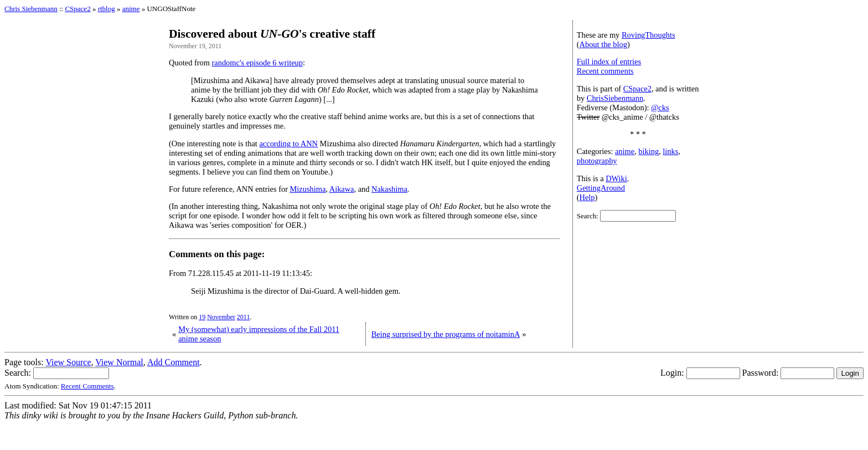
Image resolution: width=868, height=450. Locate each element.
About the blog (603, 44)
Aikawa (342, 189)
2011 (244, 317)
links (670, 151)
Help (587, 197)
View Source (68, 362)
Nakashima (389, 189)
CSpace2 (77, 9)
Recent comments (605, 71)
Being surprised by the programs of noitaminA (446, 334)
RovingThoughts (649, 35)
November (221, 317)
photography (597, 161)
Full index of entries (609, 62)
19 (202, 317)
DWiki (616, 178)
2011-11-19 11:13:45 (277, 273)
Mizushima (308, 189)
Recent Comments (87, 386)
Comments (190, 254)
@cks (660, 108)
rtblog (107, 9)
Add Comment (174, 362)
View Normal (119, 362)
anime (131, 9)
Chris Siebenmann (31, 9)
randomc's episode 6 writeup (257, 63)
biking (649, 151)
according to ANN (288, 144)
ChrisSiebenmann (615, 98)
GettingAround (601, 188)
